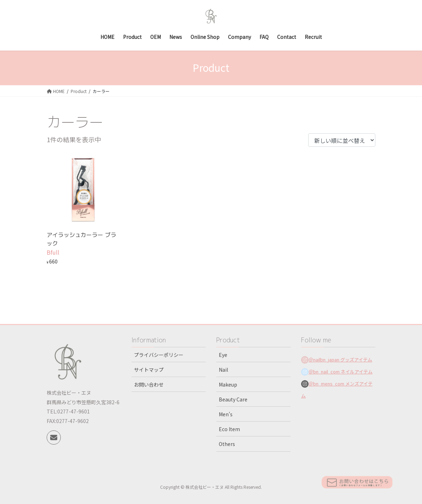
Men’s (226, 414)
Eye (223, 355)
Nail (223, 370)
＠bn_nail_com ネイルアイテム (341, 372)
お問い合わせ (149, 384)
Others (227, 444)
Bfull (53, 252)
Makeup (228, 384)
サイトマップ (149, 370)
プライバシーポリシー (159, 355)
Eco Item (229, 429)
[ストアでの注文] (342, 140)
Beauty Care (233, 399)
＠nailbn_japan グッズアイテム (340, 360)
